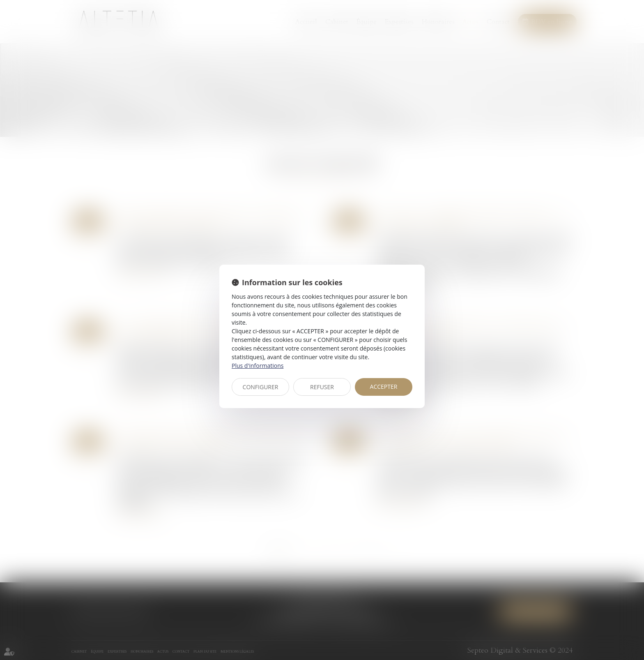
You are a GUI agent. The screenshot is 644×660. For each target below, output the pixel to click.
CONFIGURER (261, 387)
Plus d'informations (258, 366)
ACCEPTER (384, 387)
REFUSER (322, 387)
